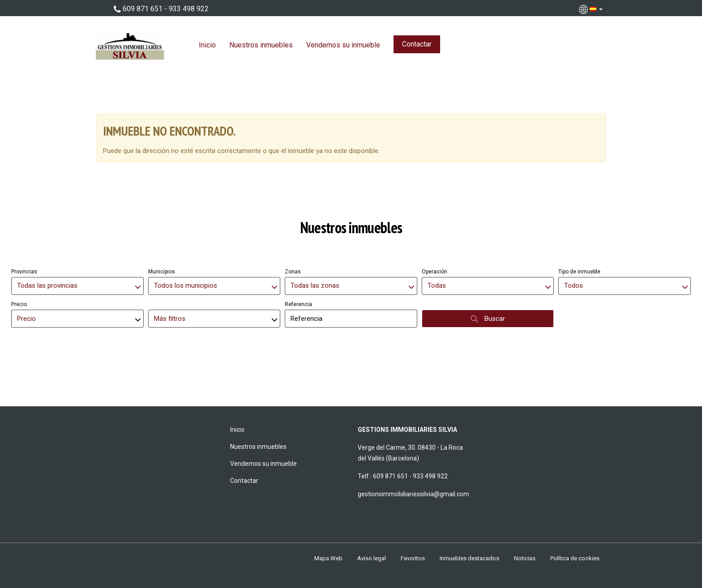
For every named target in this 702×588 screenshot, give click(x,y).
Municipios (162, 272)
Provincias (24, 272)
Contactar (417, 44)
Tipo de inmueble (579, 272)
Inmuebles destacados (469, 558)
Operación (434, 272)
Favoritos (413, 558)
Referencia (298, 304)
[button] (592, 9)
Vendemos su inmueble (343, 45)
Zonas (293, 272)
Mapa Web (328, 558)
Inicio (207, 45)
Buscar (488, 319)
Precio (19, 304)
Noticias (525, 558)
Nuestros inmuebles (261, 45)
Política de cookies (575, 558)
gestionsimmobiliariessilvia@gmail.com (413, 494)
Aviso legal (372, 558)
